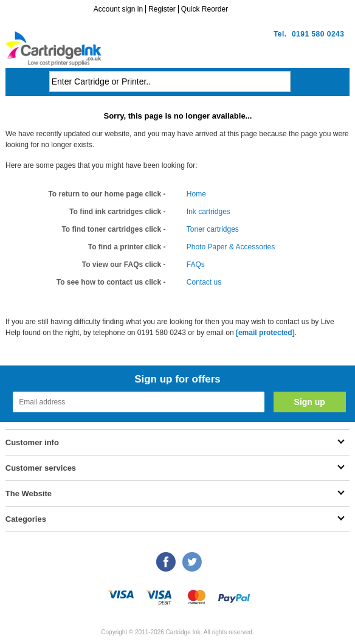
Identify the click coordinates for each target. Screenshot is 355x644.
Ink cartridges (209, 212)
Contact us (204, 282)
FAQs (196, 265)
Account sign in (118, 9)
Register (162, 9)
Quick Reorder (205, 9)
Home (196, 194)
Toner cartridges (213, 229)
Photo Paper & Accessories (231, 247)
